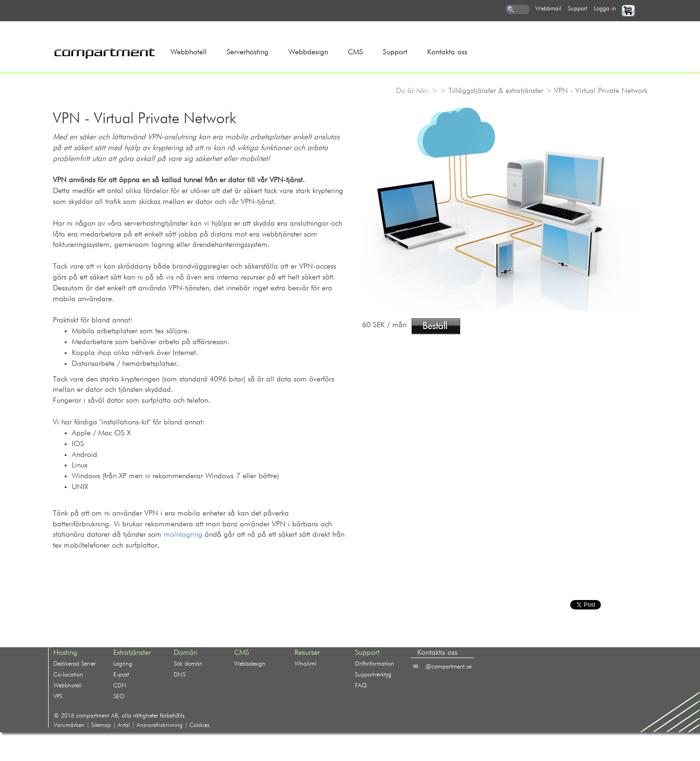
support (578, 9)
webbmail (548, 9)
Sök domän (188, 664)
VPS (58, 697)
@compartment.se (448, 667)
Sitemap (101, 725)
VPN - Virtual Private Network (601, 91)
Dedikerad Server (75, 664)
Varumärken (69, 725)
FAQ (361, 686)
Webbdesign (308, 52)
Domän (186, 653)
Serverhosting (248, 52)
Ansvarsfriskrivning (160, 725)
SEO (119, 697)
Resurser (307, 653)
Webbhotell (189, 52)
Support (395, 52)
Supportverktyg (373, 675)
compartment (93, 716)
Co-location (68, 675)
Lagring (123, 664)
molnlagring (183, 535)
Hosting (65, 653)
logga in (605, 9)
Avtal (124, 725)
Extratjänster (132, 653)
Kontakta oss (447, 52)
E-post (121, 675)
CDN (120, 686)
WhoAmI (305, 664)
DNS (180, 675)
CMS (355, 52)
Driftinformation (375, 664)
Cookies (199, 725)
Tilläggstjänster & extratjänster (496, 91)
